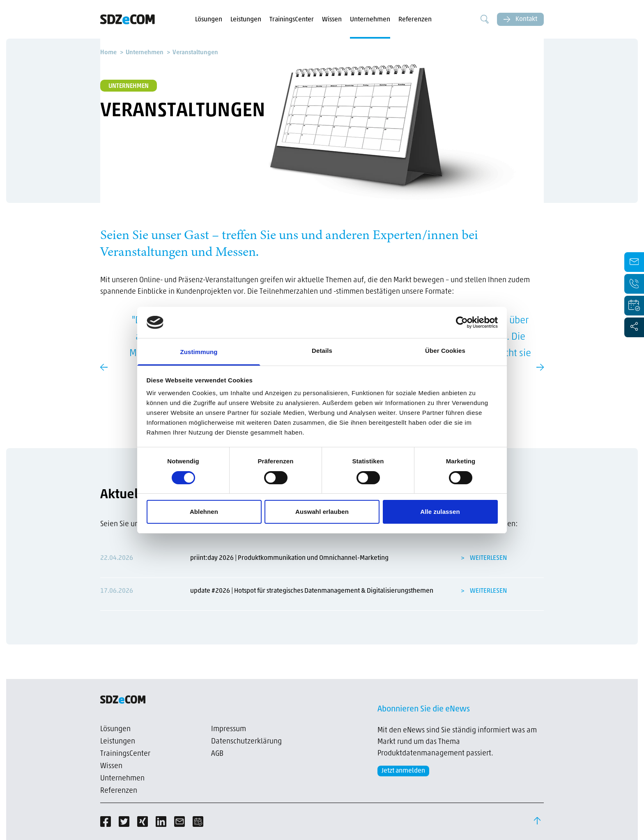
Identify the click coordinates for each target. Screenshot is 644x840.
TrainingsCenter (292, 20)
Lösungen (209, 20)
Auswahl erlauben (322, 512)
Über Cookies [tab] (445, 351)
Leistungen (246, 20)
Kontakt (520, 19)
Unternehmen (370, 20)
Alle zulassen (440, 512)
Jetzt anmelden (403, 771)
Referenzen (415, 20)
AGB (217, 754)
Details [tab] (322, 351)
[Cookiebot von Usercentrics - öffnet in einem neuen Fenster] (462, 322)
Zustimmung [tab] (199, 352)
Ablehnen (204, 512)
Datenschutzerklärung (246, 742)
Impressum (229, 729)
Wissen (332, 20)
